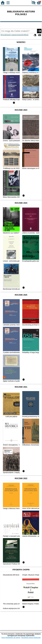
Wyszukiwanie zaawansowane (11, 35)
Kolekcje (25, 35)
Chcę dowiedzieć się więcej (11, 638)
